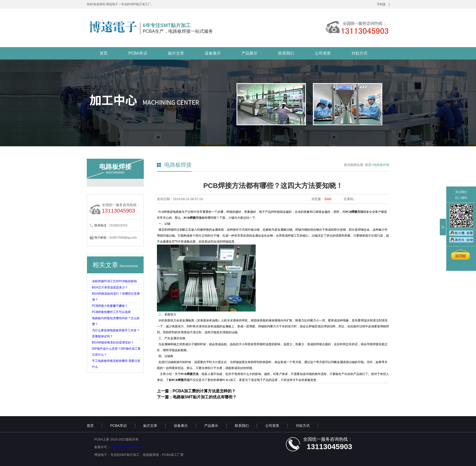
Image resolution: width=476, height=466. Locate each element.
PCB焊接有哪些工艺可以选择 (111, 312)
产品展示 (249, 53)
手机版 (381, 4)
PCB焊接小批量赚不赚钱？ (110, 306)
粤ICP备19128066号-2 (126, 447)
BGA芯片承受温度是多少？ (110, 287)
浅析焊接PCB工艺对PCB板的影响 (114, 281)
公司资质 (323, 53)
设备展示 (213, 53)
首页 (104, 53)
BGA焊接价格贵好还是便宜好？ (113, 342)
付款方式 (359, 53)
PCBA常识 (138, 53)
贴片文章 (176, 53)
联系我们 (286, 53)
